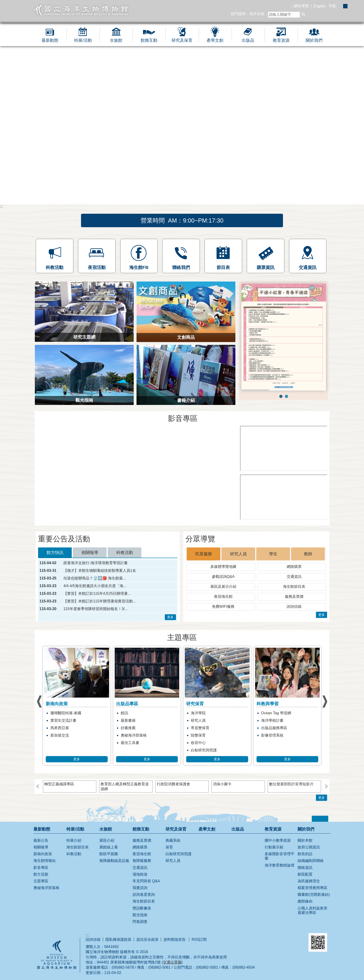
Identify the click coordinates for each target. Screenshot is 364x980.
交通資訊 (294, 577)
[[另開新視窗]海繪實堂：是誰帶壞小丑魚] (284, 497)
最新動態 (50, 40)
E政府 (262, 938)
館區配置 (305, 874)
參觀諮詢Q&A (223, 577)
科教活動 (74, 854)
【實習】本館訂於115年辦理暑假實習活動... (100, 601)
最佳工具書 (130, 743)
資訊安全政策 (147, 940)
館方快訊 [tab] (55, 553)
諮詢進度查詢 (144, 894)
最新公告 (41, 840)
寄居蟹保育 (200, 728)
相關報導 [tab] (90, 553)
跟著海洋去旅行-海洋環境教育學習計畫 (96, 563)
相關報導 (41, 847)
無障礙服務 (142, 861)
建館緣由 (305, 901)
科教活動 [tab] (125, 553)
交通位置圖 (172, 962)
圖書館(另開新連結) (314, 894)
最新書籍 (128, 720)
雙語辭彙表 (142, 908)
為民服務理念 (309, 881)
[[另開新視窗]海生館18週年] (284, 448)
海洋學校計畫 (272, 720)
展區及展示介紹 (223, 587)
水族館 (116, 40)
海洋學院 (198, 713)
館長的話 (305, 854)
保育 (169, 847)
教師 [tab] (308, 554)
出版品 (248, 40)
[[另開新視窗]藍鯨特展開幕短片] (137, 473)
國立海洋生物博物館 (81, 10)
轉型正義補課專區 (59, 784)
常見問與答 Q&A (146, 881)
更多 (170, 617)
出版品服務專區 (274, 728)
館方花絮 (41, 874)
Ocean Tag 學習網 (276, 713)
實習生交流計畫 (63, 720)
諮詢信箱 (294, 606)
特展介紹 (74, 840)
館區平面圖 (109, 854)
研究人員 (198, 720)
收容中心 (198, 743)
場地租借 (140, 874)
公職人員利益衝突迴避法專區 (312, 910)
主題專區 (41, 881)
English (320, 6)
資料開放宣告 (175, 940)
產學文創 (215, 40)
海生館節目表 (294, 587)
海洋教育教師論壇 (279, 865)
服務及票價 (294, 597)
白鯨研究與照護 (204, 750)
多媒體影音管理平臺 (279, 856)
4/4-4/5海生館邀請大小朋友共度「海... (95, 586)
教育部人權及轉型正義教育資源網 (125, 786)
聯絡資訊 (305, 868)
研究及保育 (182, 40)
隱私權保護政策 (118, 940)
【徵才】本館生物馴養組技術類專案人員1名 (100, 571)
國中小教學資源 (278, 840)
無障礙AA (286, 939)
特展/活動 (83, 40)
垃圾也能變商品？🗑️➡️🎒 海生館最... (95, 578)
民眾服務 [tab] (204, 554)
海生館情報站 (45, 861)
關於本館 (305, 840)
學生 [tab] (273, 554)
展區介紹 (107, 840)
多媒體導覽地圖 (223, 567)
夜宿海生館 (223, 597)
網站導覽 (301, 6)
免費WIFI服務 (223, 606)
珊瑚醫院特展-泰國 (66, 713)
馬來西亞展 (60, 728)
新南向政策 (43, 854)
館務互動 (149, 40)
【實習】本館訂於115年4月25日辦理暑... (97, 594)
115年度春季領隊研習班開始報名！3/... (96, 609)
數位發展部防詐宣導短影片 (291, 784)
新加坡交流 (60, 735)
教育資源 (281, 40)
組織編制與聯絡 (311, 861)
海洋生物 (257, 14)
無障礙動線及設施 (114, 861)
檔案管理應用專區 (312, 888)
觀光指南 (140, 915)
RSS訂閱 (199, 940)
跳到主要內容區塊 (2, 2)
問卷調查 (140, 922)
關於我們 (314, 40)
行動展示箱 (274, 847)
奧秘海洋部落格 (134, 735)
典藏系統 (173, 840)
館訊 (124, 713)
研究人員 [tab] (238, 554)
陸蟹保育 (198, 735)
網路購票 (294, 567)
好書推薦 (128, 728)
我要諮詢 (140, 888)
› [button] (39, 702)
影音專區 (41, 868)
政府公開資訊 (309, 847)
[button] (303, 15)
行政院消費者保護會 (173, 784)
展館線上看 (109, 847)
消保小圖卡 (222, 784)
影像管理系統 (272, 735)
